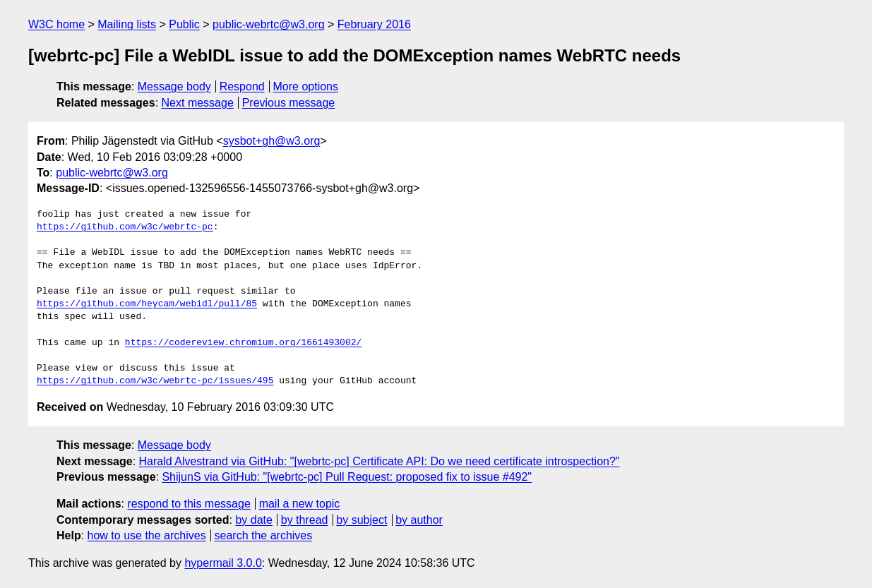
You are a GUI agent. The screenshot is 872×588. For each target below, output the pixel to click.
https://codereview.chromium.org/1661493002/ (243, 343)
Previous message (289, 103)
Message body (174, 86)
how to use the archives (147, 535)
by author (419, 520)
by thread (305, 520)
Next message (198, 103)
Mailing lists (127, 24)
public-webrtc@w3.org (269, 24)
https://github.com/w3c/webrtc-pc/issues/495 (155, 381)
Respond (242, 86)
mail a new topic (300, 504)
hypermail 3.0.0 (223, 563)
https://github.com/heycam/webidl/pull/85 (147, 304)
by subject (362, 520)
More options (306, 86)
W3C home (56, 24)
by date (253, 520)
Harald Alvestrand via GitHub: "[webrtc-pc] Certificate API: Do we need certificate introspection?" (380, 461)
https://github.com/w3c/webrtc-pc (125, 227)
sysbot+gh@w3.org (272, 141)
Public (184, 24)
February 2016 (374, 24)
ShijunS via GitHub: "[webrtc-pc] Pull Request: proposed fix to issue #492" (347, 477)
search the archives (264, 535)
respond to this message (189, 504)
